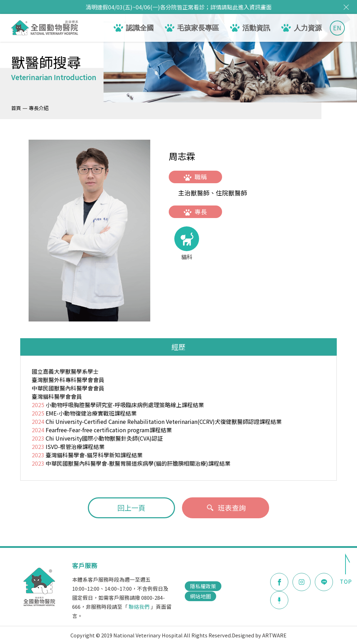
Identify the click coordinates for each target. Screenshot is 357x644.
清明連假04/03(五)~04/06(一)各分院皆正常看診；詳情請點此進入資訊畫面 (179, 7)
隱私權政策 (203, 586)
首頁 (16, 108)
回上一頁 (131, 508)
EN (337, 28)
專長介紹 (39, 108)
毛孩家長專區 (198, 28)
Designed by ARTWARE (259, 635)
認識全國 (140, 28)
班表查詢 (226, 508)
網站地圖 (200, 596)
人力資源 (308, 28)
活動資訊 (256, 28)
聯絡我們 (139, 607)
